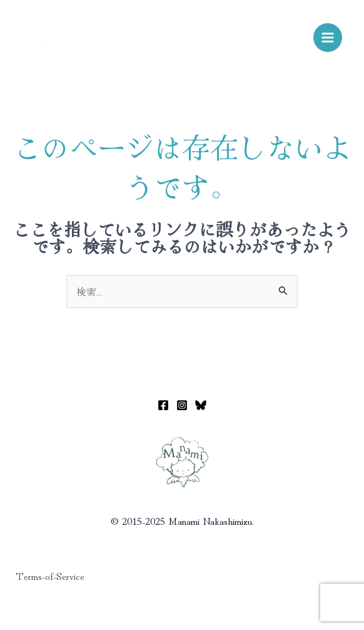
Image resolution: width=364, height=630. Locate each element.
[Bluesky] (201, 405)
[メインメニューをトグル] (328, 38)
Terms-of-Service (50, 576)
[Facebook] (163, 405)
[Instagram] (182, 405)
